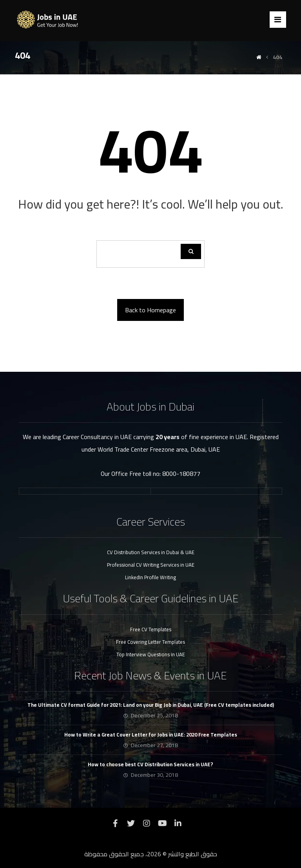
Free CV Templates (151, 629)
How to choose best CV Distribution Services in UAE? (150, 764)
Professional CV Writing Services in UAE (151, 565)
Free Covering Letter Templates (150, 642)
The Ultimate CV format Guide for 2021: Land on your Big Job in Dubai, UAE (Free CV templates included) (151, 705)
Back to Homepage (150, 310)
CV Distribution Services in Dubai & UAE (151, 552)
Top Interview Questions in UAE (151, 654)
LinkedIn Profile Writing (150, 577)
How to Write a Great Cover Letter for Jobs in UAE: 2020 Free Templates (151, 735)
